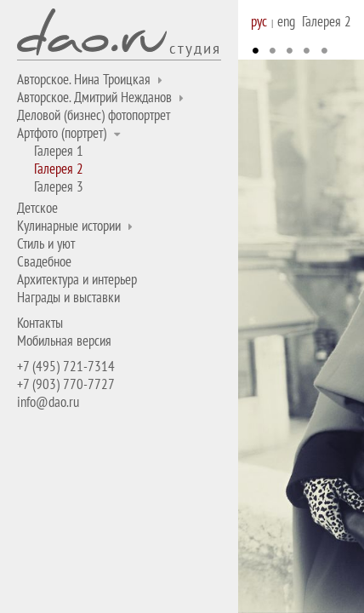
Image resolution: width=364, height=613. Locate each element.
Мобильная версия (64, 341)
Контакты (40, 323)
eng (286, 21)
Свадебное (44, 261)
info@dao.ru (48, 402)
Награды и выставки (68, 297)
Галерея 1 (59, 151)
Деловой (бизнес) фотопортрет (94, 115)
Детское (37, 208)
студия (195, 47)
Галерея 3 (59, 186)
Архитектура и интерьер (77, 279)
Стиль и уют (46, 243)
